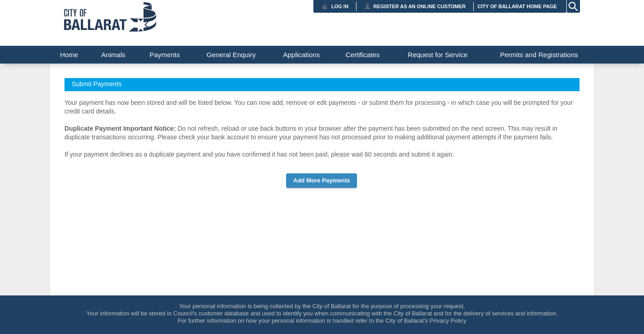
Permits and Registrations (539, 55)
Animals (113, 55)
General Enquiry (231, 55)
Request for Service (438, 55)
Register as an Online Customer (419, 6)
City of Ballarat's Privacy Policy (426, 321)
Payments (165, 55)
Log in (340, 6)
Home (69, 55)
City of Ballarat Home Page (517, 6)
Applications (301, 55)
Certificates (363, 55)
